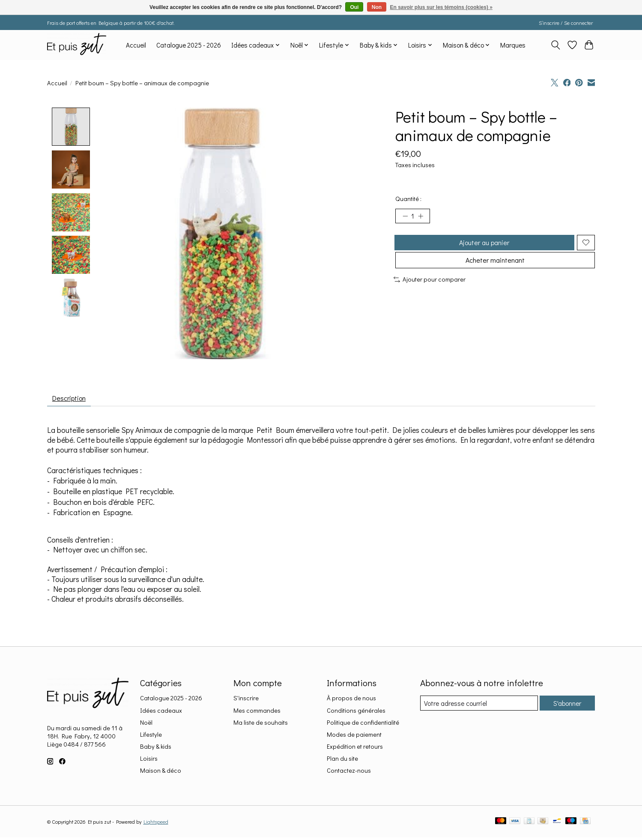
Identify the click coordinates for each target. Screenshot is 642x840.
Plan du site (342, 762)
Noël (146, 726)
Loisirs (149, 762)
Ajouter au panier (483, 247)
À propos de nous (351, 701)
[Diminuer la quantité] (405, 217)
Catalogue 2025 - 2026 (189, 45)
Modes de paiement (354, 738)
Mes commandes (257, 713)
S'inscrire (246, 701)
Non (377, 7)
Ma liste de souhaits (261, 726)
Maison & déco (161, 774)
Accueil (136, 45)
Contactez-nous (349, 774)
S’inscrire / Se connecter (566, 23)
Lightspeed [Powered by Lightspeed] (156, 825)
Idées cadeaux (161, 713)
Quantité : (408, 199)
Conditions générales (356, 713)
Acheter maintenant (495, 269)
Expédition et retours (355, 750)
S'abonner (565, 706)
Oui (354, 7)
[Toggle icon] (556, 45)
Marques (513, 45)
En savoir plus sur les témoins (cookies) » (441, 7)
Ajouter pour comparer (430, 290)
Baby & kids (156, 750)
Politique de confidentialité (363, 726)
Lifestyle (151, 738)
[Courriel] (476, 707)
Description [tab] (73, 400)
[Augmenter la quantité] (424, 217)
